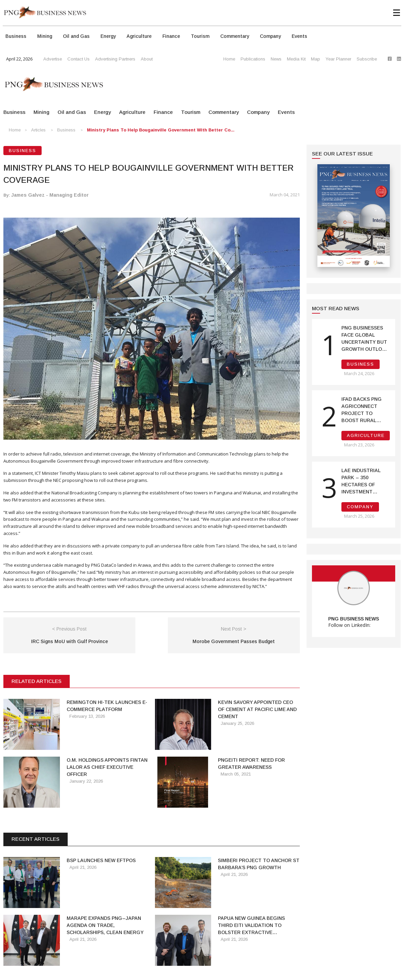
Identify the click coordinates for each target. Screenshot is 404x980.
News (276, 59)
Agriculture (139, 36)
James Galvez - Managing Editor (50, 195)
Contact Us (78, 59)
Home (229, 59)
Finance (171, 36)
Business (16, 36)
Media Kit (296, 59)
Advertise (53, 59)
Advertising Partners (115, 59)
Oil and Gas (76, 36)
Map (316, 59)
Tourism (200, 36)
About (147, 59)
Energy (108, 36)
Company (270, 36)
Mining (45, 36)
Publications (253, 59)
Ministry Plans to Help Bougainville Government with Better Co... (161, 130)
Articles (38, 130)
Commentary (235, 36)
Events (299, 36)
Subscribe (367, 59)
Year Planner (338, 59)
